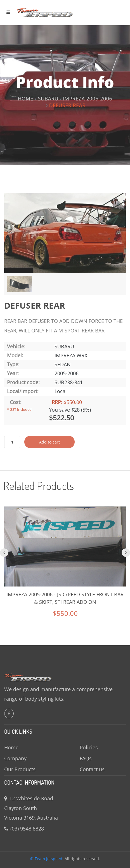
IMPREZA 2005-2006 (88, 98)
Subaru (48, 98)
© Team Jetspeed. (47, 859)
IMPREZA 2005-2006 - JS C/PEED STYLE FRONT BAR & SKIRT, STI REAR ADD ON (65, 598)
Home (26, 98)
